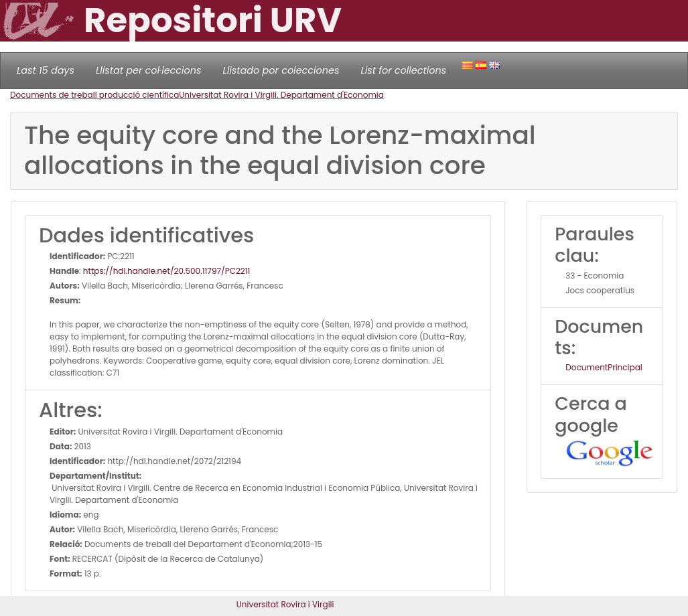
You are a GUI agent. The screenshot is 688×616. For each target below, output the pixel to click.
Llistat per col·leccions (149, 70)
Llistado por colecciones (281, 70)
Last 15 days (46, 70)
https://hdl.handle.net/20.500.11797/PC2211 (167, 271)
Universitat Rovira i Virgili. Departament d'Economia (281, 95)
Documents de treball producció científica (94, 95)
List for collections (403, 70)
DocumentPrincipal (604, 367)
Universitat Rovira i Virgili (285, 604)
